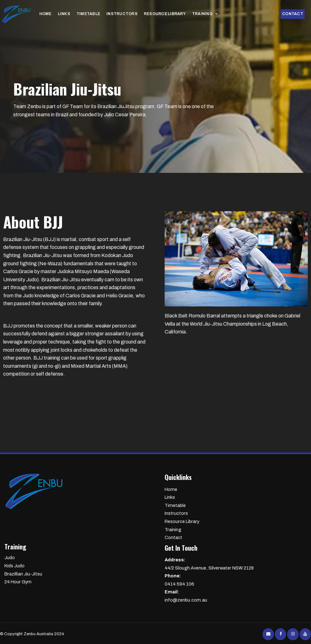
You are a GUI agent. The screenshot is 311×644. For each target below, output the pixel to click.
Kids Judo (14, 566)
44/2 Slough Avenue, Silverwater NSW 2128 (236, 563)
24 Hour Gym (18, 582)
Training (186, 14)
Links (62, 14)
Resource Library (152, 14)
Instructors (114, 14)
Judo (10, 558)
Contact (294, 14)
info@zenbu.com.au (236, 595)
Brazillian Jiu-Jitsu (23, 574)
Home (45, 14)
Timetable (84, 14)
